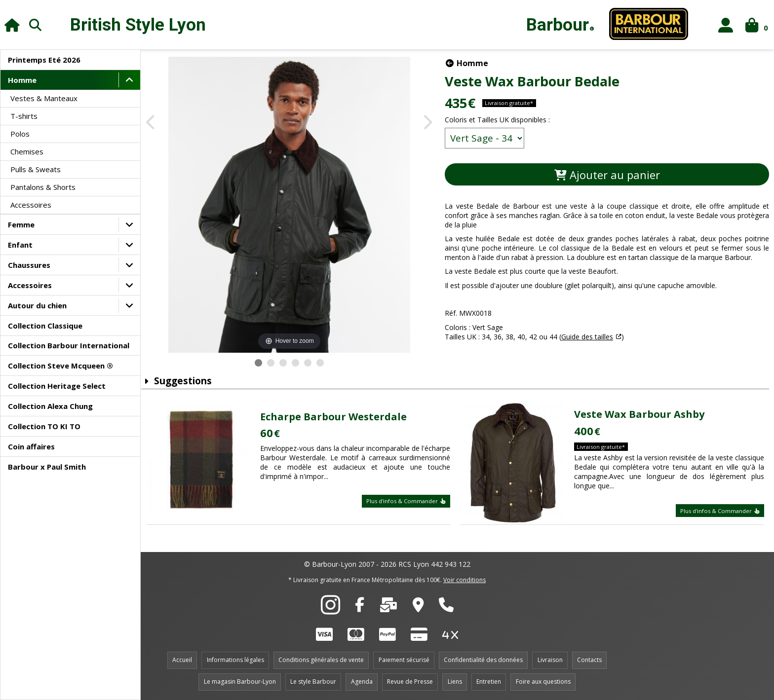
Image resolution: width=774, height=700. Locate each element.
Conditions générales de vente (321, 660)
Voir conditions (464, 580)
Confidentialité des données (483, 660)
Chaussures (29, 265)
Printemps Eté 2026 (44, 60)
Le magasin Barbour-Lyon (240, 682)
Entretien (489, 682)
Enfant (20, 245)
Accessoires (31, 205)
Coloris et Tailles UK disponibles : (504, 120)
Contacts (589, 660)
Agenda (362, 682)
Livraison (550, 660)
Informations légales (235, 660)
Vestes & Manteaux (44, 98)
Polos (20, 134)
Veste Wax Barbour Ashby (641, 414)
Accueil (182, 660)
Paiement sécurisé (404, 660)
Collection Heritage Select (57, 386)
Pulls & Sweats (36, 169)
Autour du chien (37, 305)
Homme (22, 80)
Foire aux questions (543, 682)
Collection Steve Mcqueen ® (60, 366)
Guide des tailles (594, 337)
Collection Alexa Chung (50, 406)
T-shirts (24, 116)
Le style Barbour (313, 682)
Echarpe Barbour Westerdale (339, 417)
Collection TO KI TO (44, 426)
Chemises (27, 151)
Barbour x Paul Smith (47, 467)
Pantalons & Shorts (43, 187)
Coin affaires (31, 446)
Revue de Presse (410, 682)
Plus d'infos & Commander (409, 501)
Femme (21, 224)
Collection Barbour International (69, 345)
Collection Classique (45, 326)
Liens (455, 682)
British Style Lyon (138, 25)
